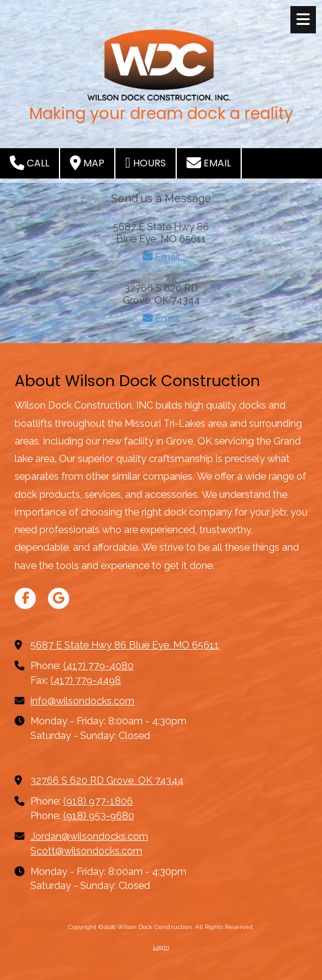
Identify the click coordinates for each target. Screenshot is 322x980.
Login (161, 947)
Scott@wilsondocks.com (86, 851)
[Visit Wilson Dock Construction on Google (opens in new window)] (59, 598)
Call (29, 163)
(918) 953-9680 (99, 816)
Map (87, 163)
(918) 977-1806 (98, 801)
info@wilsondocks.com (82, 701)
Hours (146, 163)
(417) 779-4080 (98, 666)
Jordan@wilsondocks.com (89, 836)
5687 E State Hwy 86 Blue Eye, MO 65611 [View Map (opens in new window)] (125, 645)
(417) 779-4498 (86, 680)
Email (209, 163)
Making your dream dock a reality (161, 114)
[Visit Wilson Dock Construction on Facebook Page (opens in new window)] (25, 598)
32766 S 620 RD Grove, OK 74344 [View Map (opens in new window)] (107, 781)
